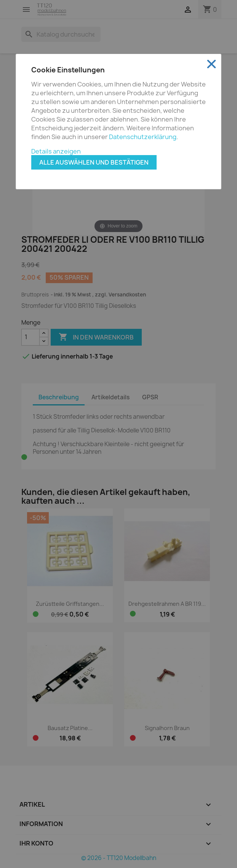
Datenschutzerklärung (143, 137)
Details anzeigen (56, 151)
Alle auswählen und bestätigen (94, 162)
